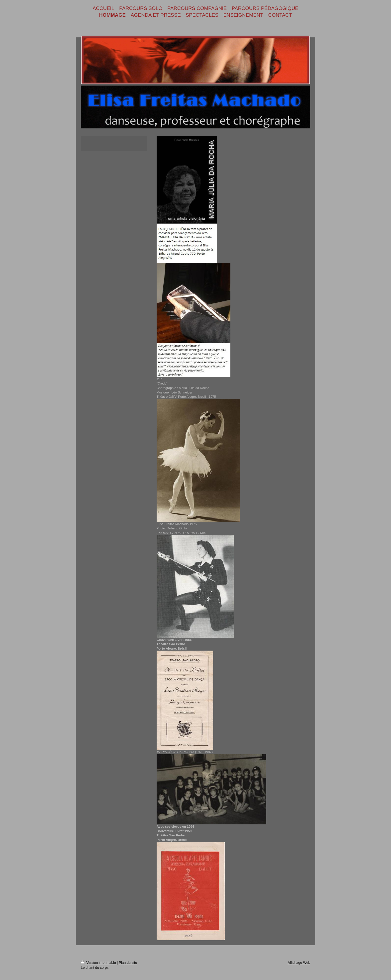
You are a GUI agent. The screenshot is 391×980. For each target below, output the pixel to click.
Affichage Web (299, 963)
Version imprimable (99, 963)
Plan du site (128, 963)
